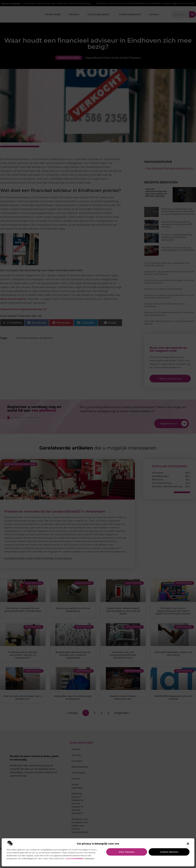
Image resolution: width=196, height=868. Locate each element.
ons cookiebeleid (75, 858)
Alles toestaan (127, 852)
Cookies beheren (169, 852)
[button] (188, 844)
